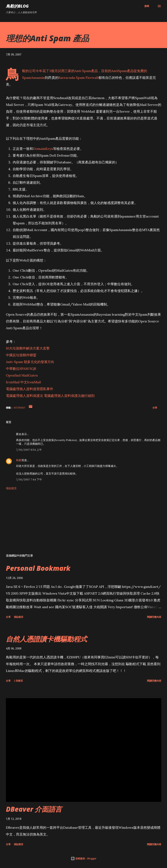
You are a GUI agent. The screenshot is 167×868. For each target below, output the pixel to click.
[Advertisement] (84, 525)
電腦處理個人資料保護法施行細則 (69, 396)
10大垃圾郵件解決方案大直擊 (28, 348)
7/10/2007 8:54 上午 (29, 450)
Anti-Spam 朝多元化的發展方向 (30, 362)
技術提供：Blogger (84, 858)
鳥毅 (19, 460)
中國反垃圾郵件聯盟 (21, 355)
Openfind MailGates (22, 375)
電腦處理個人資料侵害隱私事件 (30, 389)
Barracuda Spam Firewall (78, 78)
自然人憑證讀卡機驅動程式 (46, 639)
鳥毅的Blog (17, 6)
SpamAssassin (34, 78)
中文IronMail (31, 382)
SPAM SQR (28, 369)
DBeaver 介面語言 (34, 809)
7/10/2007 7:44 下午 (29, 479)
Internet (20, 408)
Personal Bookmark (38, 568)
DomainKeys (43, 149)
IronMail (13, 382)
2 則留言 (18, 681)
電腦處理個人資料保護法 (24, 396)
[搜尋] (147, 6)
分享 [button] (155, 408)
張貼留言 (11, 488)
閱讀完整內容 (154, 617)
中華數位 (13, 369)
